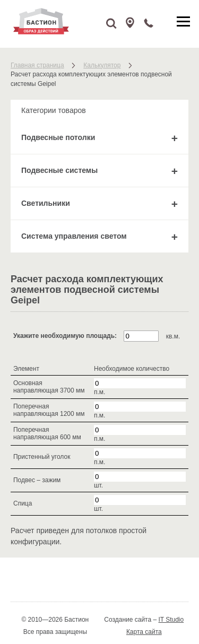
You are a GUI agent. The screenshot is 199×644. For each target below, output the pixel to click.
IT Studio (171, 620)
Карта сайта (144, 632)
